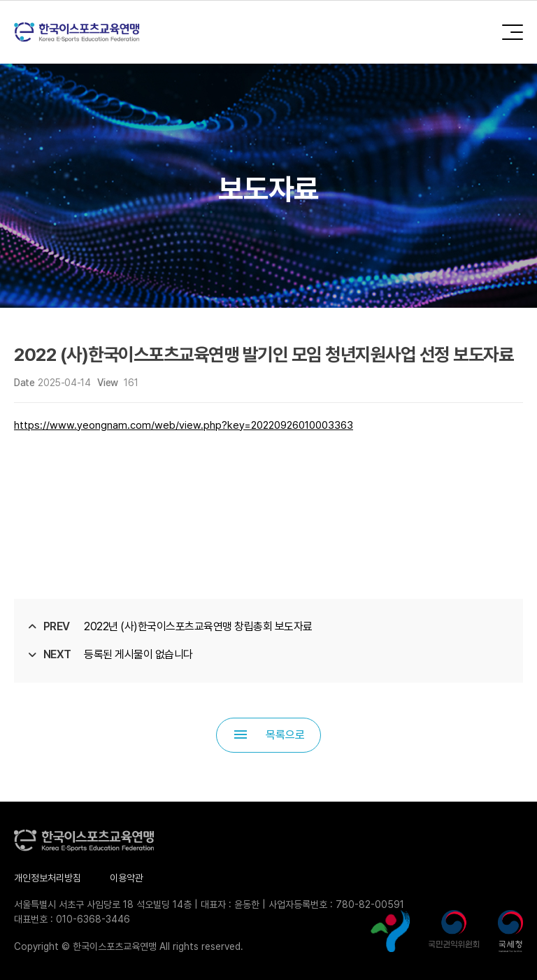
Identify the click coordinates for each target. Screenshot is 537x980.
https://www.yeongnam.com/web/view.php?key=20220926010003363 (184, 425)
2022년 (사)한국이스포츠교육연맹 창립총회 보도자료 (198, 626)
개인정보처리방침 (48, 878)
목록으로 (268, 734)
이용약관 (127, 878)
